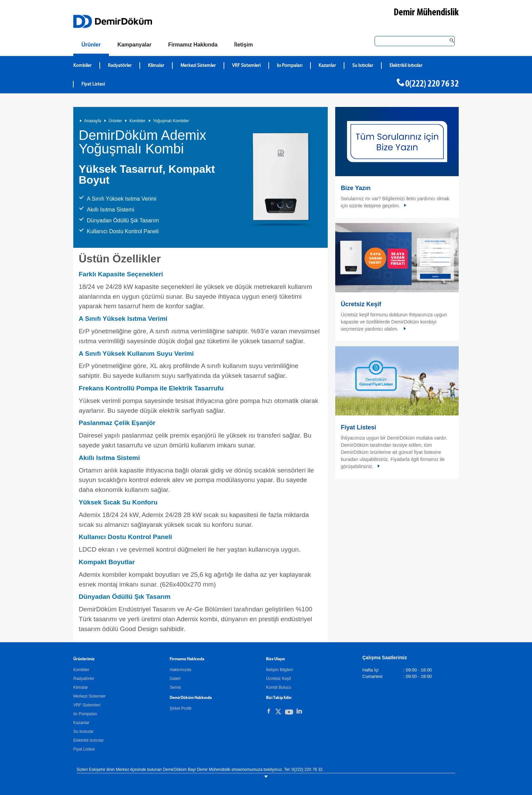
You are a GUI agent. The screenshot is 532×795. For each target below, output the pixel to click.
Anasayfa (93, 121)
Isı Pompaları (85, 714)
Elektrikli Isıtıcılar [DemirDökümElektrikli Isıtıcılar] (406, 66)
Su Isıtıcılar (83, 732)
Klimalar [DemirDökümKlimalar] (156, 66)
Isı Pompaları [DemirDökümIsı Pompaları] (290, 66)
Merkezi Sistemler (89, 696)
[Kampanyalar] (135, 45)
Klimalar (81, 687)
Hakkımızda (180, 670)
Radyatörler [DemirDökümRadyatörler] (120, 66)
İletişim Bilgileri (279, 670)
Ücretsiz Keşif (361, 304)
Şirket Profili (180, 708)
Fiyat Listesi (93, 84)
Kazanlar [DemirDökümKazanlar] (327, 66)
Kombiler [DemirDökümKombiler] (82, 66)
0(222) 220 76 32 (432, 84)
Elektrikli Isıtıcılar (89, 740)
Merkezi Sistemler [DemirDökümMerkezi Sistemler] (198, 66)
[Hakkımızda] (193, 45)
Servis (175, 687)
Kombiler (137, 121)
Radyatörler (84, 679)
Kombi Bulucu (279, 687)
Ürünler (115, 121)
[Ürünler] (91, 46)
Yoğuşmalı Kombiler (171, 121)
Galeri (175, 679)
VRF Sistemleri (87, 705)
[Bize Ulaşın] (243, 45)
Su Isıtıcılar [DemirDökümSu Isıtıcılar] (363, 66)
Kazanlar (81, 723)
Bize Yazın (356, 188)
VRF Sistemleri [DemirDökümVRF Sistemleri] (246, 66)
